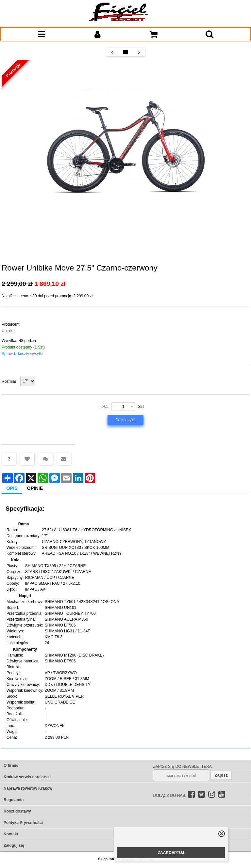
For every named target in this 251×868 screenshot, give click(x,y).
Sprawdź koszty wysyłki (22, 354)
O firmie (11, 766)
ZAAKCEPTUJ (171, 853)
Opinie (35, 488)
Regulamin (14, 800)
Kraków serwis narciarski (27, 777)
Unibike (8, 331)
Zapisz (221, 775)
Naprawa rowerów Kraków (28, 788)
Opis (12, 488)
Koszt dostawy (17, 811)
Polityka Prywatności (23, 823)
